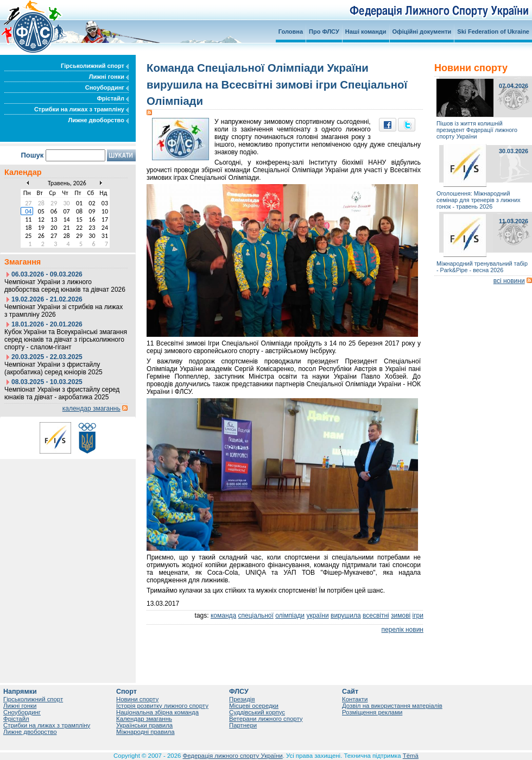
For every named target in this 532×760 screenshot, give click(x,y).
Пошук (32, 155)
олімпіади (290, 615)
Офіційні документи (422, 32)
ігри (418, 615)
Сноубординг (107, 87)
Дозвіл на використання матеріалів (392, 706)
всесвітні (376, 615)
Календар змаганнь (144, 719)
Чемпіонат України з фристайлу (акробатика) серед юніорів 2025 (53, 368)
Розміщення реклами (372, 712)
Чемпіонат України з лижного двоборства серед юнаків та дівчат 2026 (65, 286)
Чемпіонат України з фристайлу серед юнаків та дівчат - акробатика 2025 (62, 393)
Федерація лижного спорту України (233, 756)
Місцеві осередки (254, 706)
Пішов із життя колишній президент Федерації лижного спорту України (477, 130)
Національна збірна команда (157, 712)
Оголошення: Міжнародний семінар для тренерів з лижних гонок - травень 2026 (479, 200)
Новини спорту (137, 699)
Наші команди (366, 32)
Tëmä (411, 756)
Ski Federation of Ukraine (493, 32)
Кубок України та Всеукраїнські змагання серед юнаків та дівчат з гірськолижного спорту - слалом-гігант (66, 340)
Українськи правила (144, 725)
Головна (291, 32)
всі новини (509, 281)
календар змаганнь (91, 409)
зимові (401, 615)
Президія (242, 699)
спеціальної (256, 615)
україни (317, 615)
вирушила (346, 615)
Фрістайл (113, 98)
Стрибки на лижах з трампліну (81, 109)
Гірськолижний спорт (95, 66)
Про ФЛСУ (324, 32)
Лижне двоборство (98, 120)
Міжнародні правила (145, 732)
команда (223, 615)
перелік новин (403, 630)
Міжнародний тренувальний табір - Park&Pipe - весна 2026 (482, 267)
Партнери (243, 725)
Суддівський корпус (257, 712)
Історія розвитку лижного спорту (162, 706)
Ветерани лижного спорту (266, 719)
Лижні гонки (109, 77)
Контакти (355, 699)
